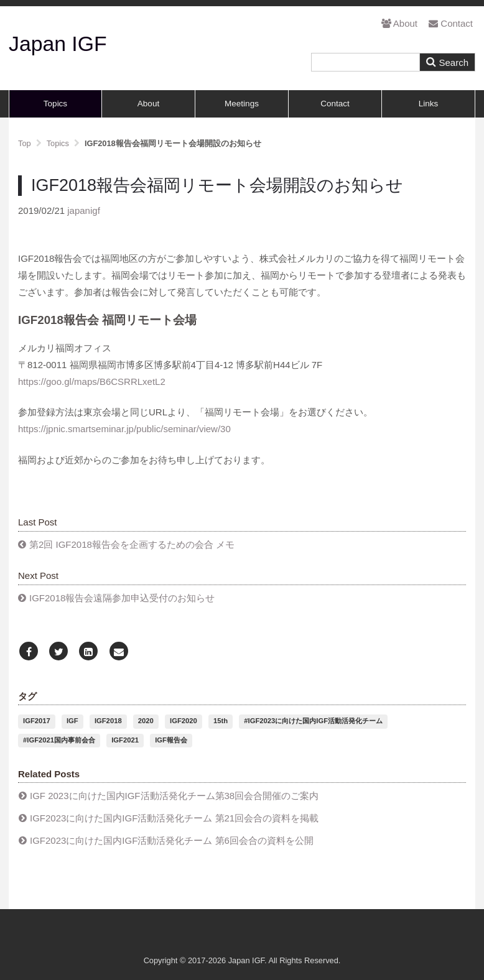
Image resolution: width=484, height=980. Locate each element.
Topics (55, 104)
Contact (451, 23)
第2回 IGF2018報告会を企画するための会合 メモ (132, 544)
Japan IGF (58, 44)
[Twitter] (58, 652)
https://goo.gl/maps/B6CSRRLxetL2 (92, 381)
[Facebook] (29, 652)
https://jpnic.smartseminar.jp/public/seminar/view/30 (124, 429)
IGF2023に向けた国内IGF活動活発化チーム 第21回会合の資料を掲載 (174, 818)
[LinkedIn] (88, 652)
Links (429, 104)
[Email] (119, 652)
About (399, 23)
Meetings (242, 104)
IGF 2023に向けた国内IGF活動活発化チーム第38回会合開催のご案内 (174, 796)
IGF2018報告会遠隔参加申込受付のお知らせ (122, 598)
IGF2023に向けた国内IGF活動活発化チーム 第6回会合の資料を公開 (172, 840)
